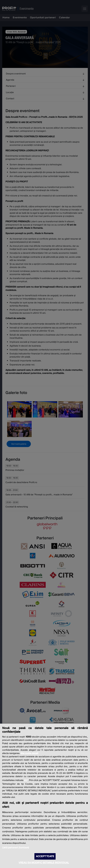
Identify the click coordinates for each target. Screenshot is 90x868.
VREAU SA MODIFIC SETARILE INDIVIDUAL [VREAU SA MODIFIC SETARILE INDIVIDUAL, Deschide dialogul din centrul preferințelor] (44, 863)
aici (26, 780)
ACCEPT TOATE (45, 856)
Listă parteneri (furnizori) (16, 848)
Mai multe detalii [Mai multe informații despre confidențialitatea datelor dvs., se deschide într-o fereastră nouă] (29, 753)
